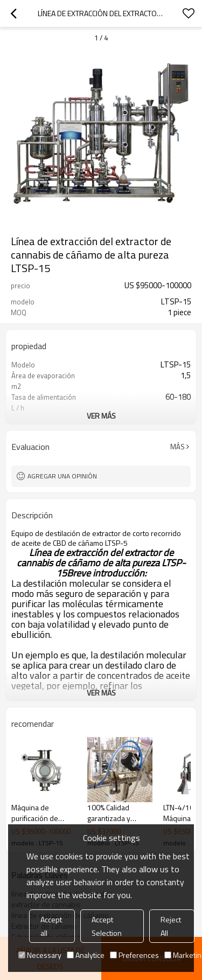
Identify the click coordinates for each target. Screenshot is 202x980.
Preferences (134, 955)
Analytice (86, 955)
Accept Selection (107, 926)
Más (177, 447)
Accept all (51, 926)
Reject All (171, 926)
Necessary (40, 955)
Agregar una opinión (62, 476)
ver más (101, 416)
